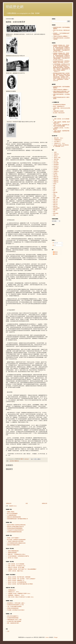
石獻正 (56, 254)
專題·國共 (55, 210)
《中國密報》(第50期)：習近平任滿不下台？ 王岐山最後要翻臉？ (22, 569)
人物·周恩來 (56, 165)
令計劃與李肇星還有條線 (13, 618)
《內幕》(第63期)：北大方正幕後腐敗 (16, 564)
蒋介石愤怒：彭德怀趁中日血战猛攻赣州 (16, 540)
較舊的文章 (45, 503)
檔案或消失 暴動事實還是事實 (14, 517)
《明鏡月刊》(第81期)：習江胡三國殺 (16, 567)
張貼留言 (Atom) (13, 506)
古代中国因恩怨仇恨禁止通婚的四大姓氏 (16, 543)
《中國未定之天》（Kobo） (13, 592)
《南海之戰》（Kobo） (58, 138)
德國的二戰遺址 (11, 512)
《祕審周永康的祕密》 (12, 553)
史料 (54, 185)
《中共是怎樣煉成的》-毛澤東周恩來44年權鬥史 (18, 556)
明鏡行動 (55, 192)
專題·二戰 (55, 199)
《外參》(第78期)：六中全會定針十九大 (16, 566)
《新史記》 (56, 156)
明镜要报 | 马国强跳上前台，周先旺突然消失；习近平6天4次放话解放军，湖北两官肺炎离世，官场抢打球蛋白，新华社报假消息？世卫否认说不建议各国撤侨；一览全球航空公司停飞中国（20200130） (61, 48)
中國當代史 (56, 182)
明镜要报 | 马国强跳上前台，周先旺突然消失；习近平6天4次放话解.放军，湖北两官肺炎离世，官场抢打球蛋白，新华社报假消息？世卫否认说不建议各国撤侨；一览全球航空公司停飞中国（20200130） (61, 56)
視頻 (54, 212)
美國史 (55, 196)
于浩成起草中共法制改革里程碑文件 (15, 530)
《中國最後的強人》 (12, 590)
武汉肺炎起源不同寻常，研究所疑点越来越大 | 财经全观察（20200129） (61, 62)
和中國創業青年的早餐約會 (59, 105)
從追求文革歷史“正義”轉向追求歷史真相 (16, 525)
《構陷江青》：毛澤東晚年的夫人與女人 (16, 554)
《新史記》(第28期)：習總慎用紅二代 (16, 580)
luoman (47, 637)
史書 (54, 187)
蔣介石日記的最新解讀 (12, 514)
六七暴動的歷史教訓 (12, 515)
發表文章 (55, 243)
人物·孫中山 (56, 166)
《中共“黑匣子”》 (57, 142)
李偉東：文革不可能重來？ (13, 538)
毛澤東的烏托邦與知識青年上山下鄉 (15, 605)
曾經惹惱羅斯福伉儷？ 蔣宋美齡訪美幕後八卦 (18, 519)
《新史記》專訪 (57, 158)
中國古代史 (56, 177)
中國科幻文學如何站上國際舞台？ (61, 36)
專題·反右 (55, 203)
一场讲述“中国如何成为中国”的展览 (15, 541)
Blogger (56, 637)
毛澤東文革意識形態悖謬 (13, 608)
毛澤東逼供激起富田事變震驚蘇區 (15, 528)
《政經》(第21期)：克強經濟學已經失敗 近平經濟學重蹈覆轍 (61, 125)
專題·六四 (55, 201)
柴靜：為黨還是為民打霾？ (13, 623)
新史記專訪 (56, 213)
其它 (54, 191)
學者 (54, 215)
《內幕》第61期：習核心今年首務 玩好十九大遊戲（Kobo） (21, 597)
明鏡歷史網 (15, 7)
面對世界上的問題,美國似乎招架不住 (15, 527)
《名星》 (55, 152)
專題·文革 (55, 205)
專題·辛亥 (55, 206)
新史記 (56, 252)
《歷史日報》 (56, 159)
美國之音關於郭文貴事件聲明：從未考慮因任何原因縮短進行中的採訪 (61, 92)
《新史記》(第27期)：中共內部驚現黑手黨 (17, 582)
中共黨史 (55, 173)
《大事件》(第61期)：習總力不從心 (15, 571)
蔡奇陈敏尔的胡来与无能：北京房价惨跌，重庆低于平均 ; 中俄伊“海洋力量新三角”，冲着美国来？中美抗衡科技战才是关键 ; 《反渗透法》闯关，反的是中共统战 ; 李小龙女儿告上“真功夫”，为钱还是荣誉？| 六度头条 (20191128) (62, 77)
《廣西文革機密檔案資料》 (13, 551)
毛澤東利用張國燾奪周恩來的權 (14, 532)
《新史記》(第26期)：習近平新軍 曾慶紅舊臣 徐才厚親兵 (20, 584)
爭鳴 (54, 194)
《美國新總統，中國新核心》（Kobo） (16, 595)
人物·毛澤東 (56, 163)
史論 (54, 189)
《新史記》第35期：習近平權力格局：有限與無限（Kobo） (61, 146)
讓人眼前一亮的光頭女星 (59, 113)
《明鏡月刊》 (56, 154)
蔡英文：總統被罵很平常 (59, 106)
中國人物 (55, 175)
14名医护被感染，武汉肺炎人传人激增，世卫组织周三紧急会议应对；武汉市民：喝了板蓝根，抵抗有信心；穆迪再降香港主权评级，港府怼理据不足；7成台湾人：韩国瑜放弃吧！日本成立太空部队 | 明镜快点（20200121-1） (62, 68)
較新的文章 (9, 503)
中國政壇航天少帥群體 (58, 111)
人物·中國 (12, 461)
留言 (54, 245)
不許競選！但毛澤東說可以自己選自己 (16, 610)
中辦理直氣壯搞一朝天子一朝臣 (14, 620)
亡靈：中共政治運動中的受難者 (14, 607)
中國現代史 (16, 461)
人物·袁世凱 (56, 168)
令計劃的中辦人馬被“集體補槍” (14, 621)
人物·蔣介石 (56, 172)
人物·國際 (55, 170)
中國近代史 (56, 179)
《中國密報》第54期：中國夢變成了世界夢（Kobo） (19, 593)
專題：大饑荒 (56, 198)
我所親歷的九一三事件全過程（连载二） (16, 603)
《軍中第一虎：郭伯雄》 (13, 558)
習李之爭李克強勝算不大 (13, 616)
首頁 (27, 503)
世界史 (55, 184)
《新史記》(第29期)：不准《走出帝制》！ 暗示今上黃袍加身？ (21, 579)
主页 (8, 631)
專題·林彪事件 (56, 208)
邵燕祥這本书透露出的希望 (13, 545)
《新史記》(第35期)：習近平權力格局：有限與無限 (19, 577)
